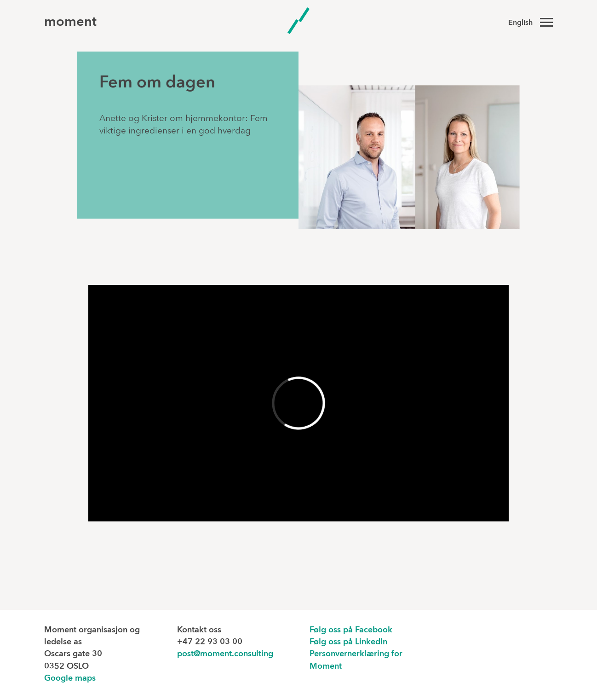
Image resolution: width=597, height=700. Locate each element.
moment (70, 22)
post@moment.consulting (225, 654)
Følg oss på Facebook (351, 630)
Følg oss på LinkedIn (348, 642)
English (520, 23)
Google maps (70, 679)
